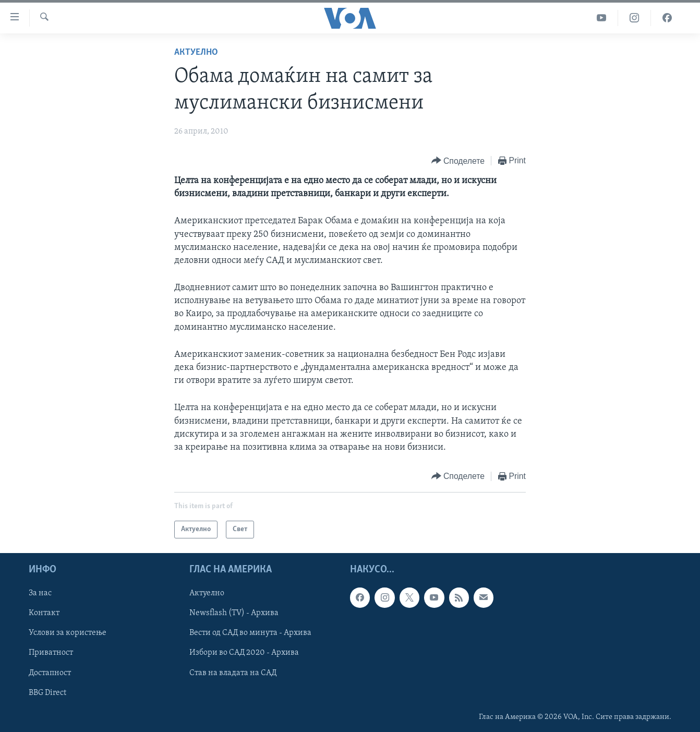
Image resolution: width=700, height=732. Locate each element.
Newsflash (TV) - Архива (234, 614)
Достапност (50, 673)
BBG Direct (47, 693)
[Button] (458, 161)
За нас (40, 594)
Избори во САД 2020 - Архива (244, 653)
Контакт (44, 614)
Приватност (51, 653)
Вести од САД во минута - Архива (250, 633)
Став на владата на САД (233, 673)
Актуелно (196, 52)
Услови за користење (68, 633)
